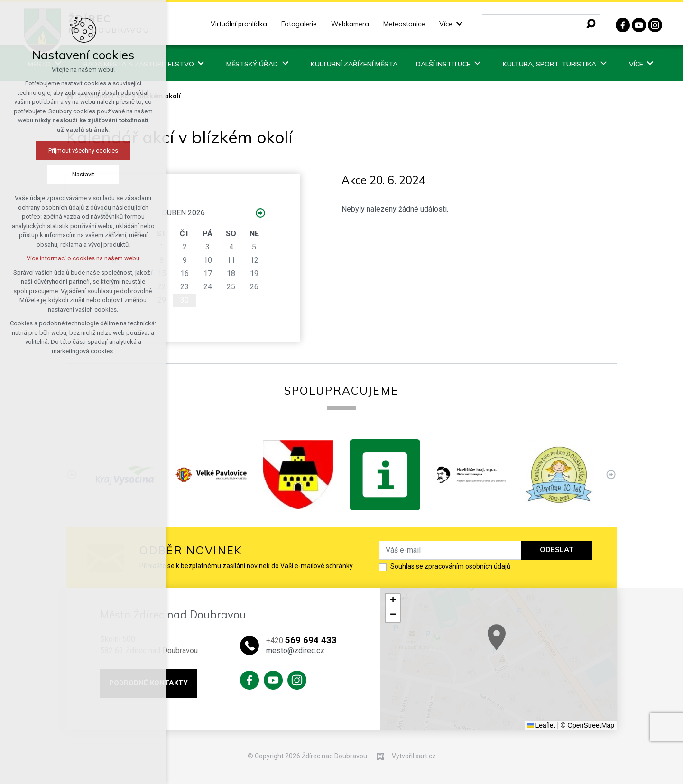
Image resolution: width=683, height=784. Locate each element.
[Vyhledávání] (591, 24)
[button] (531, 648)
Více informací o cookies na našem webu (83, 258)
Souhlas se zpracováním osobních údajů (450, 566)
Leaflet (541, 725)
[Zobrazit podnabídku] (460, 24)
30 (185, 300)
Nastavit (83, 174)
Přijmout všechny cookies (83, 151)
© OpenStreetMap (587, 725)
